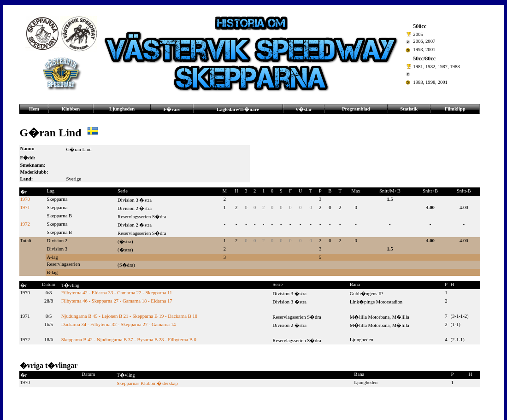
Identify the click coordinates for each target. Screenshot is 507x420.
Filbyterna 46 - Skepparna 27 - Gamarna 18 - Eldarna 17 (117, 301)
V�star (304, 109)
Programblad (356, 109)
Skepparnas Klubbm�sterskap (147, 383)
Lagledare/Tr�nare (238, 109)
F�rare (172, 109)
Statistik (409, 109)
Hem (34, 109)
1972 (25, 224)
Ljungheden (122, 109)
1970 (25, 199)
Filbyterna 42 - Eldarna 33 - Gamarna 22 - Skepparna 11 (117, 293)
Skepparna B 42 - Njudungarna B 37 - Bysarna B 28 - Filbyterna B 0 (129, 340)
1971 (25, 207)
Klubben (71, 109)
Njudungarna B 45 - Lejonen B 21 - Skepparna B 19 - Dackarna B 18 (129, 316)
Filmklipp (455, 109)
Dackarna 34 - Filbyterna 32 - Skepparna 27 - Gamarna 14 (119, 324)
